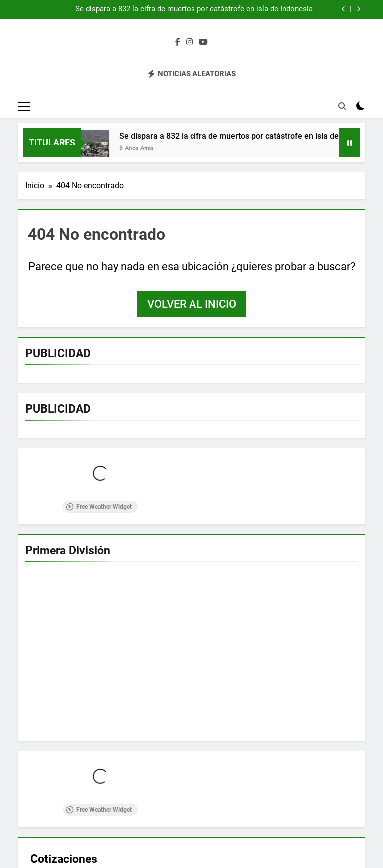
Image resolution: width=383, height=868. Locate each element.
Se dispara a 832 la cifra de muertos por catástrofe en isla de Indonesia (194, 9)
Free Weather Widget (99, 507)
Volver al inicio (192, 304)
